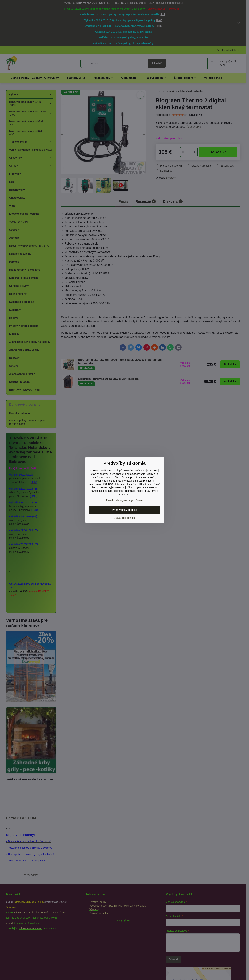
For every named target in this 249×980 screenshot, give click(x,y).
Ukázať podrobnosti (125, 518)
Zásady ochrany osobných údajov (124, 500)
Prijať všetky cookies (124, 510)
